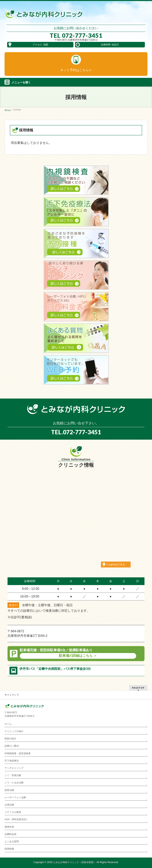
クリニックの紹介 (14, 731)
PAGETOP (138, 688)
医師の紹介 (10, 739)
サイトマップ (12, 695)
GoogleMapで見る (115, 565)
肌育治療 (9, 790)
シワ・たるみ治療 (14, 783)
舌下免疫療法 (12, 761)
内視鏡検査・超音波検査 (18, 753)
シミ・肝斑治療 (13, 775)
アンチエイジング (14, 768)
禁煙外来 (9, 827)
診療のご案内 (12, 746)
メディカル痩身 (13, 812)
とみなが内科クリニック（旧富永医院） (74, 862)
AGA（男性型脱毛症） (17, 819)
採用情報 (9, 849)
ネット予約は (76, 70)
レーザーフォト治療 (15, 797)
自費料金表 (10, 834)
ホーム (8, 724)
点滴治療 (9, 805)
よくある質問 (12, 842)
